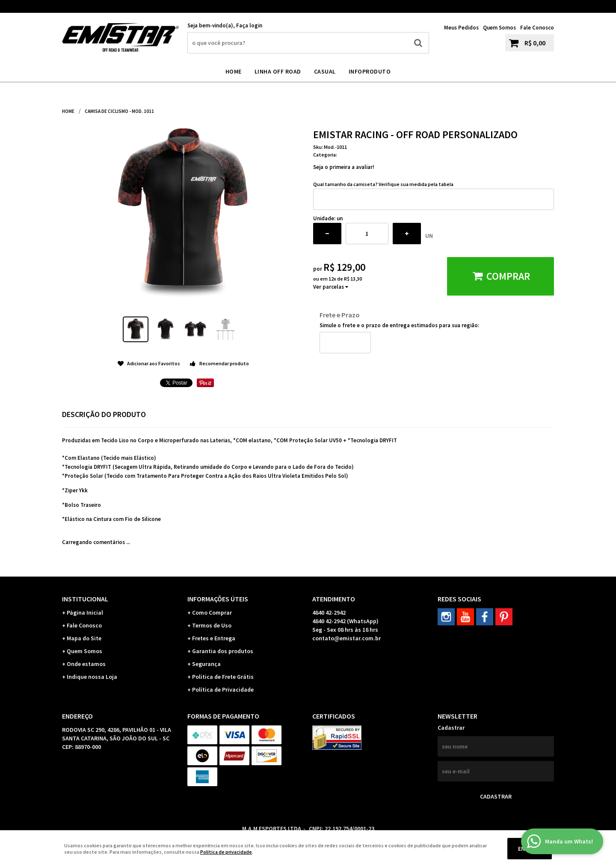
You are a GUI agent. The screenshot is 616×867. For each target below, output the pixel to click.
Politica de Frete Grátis (223, 677)
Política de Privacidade (223, 689)
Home (234, 71)
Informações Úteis (218, 599)
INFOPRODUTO (370, 71)
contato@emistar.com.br (346, 638)
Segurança (206, 664)
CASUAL (325, 71)
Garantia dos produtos (223, 651)
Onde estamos (86, 664)
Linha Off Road (278, 71)
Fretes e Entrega (214, 638)
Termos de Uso (212, 625)
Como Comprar (212, 613)
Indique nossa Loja (92, 677)
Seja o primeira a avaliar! (344, 167)
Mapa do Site (84, 638)
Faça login (249, 25)
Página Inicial (85, 613)
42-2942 (483, 6)
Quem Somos (499, 28)
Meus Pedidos (461, 28)
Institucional (85, 599)
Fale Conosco (537, 28)
